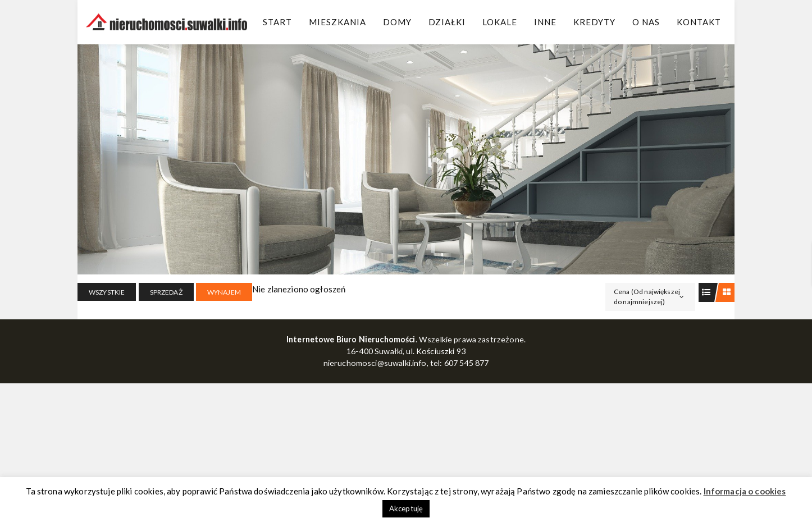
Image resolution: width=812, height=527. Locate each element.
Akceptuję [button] (406, 508)
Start (277, 22)
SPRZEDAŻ (166, 292)
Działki (447, 22)
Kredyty (594, 22)
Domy (397, 22)
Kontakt (699, 22)
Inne (545, 22)
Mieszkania (337, 22)
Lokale (500, 22)
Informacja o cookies (745, 491)
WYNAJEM (224, 292)
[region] (406, 159)
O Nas (646, 22)
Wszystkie (107, 292)
